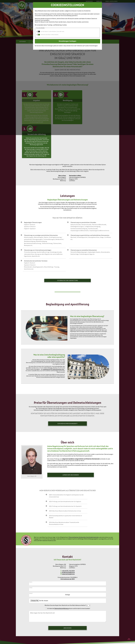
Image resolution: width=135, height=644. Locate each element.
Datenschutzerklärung (61, 574)
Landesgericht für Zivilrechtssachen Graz (53, 335)
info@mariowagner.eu (68, 538)
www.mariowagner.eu (68, 540)
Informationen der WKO (68, 545)
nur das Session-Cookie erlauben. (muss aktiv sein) (50, 31)
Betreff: (31, 559)
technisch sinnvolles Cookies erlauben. (48, 35)
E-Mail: (31, 554)
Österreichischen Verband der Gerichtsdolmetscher (84, 503)
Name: (31, 548)
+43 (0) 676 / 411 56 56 (68, 537)
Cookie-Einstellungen (77, 631)
